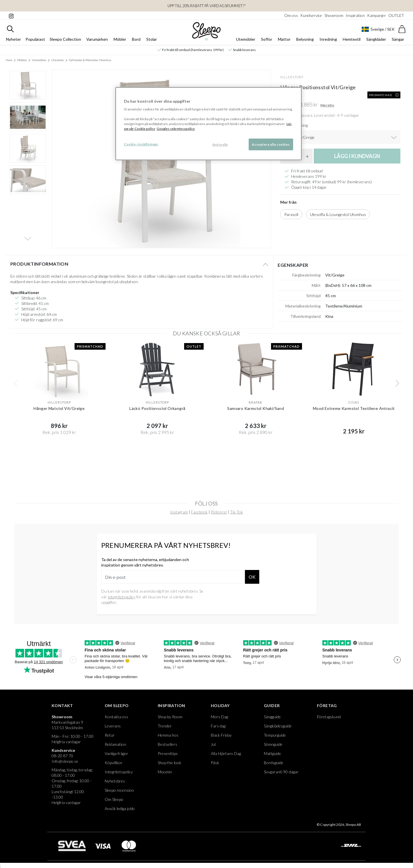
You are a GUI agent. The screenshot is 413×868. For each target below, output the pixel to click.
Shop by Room (170, 720)
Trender (165, 729)
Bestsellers (167, 747)
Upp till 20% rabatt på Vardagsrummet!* (207, 6)
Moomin (165, 775)
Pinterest (219, 515)
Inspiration (355, 15)
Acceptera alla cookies (271, 144)
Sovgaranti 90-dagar (281, 775)
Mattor (284, 42)
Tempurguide (275, 738)
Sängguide (272, 720)
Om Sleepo (117, 708)
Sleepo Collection (65, 42)
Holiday (220, 708)
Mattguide (272, 756)
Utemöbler (246, 42)
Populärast (35, 42)
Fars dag (218, 729)
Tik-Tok (236, 515)
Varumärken (97, 42)
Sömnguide (273, 747)
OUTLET (396, 15)
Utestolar (58, 63)
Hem (9, 63)
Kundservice (311, 15)
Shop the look (170, 765)
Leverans (113, 729)
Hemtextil (352, 42)
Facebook (199, 515)
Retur (110, 738)
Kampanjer (377, 15)
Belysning (305, 42)
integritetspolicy (122, 600)
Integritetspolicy (119, 775)
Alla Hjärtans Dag (226, 756)
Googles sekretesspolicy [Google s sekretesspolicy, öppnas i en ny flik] (176, 129)
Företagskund (329, 720)
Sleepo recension (119, 793)
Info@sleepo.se (65, 764)
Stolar (152, 42)
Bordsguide (274, 765)
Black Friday (221, 738)
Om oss (291, 15)
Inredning (328, 42)
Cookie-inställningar (141, 144)
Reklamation (115, 747)
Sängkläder (376, 42)
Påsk (215, 765)
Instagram (179, 515)
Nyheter (13, 42)
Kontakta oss (116, 720)
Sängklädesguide (278, 729)
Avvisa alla (220, 144)
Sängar (398, 42)
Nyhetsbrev (115, 784)
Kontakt (62, 708)
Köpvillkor (114, 765)
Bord (136, 42)
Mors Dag (219, 720)
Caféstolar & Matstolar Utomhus (90, 63)
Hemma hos (168, 738)
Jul (213, 747)
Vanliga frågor (116, 756)
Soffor (267, 42)
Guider (272, 708)
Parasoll (291, 217)
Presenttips (168, 756)
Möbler (120, 42)
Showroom (334, 15)
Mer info (327, 108)
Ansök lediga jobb (119, 811)
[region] (209, 124)
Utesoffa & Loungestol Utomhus (338, 217)
